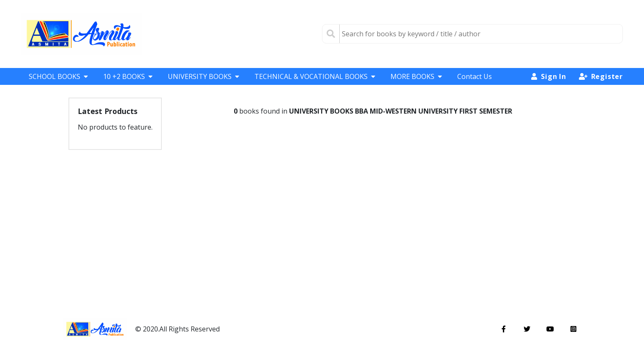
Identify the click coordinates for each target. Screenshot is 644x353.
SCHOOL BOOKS (58, 76)
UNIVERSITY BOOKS (203, 76)
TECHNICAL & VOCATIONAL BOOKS (315, 76)
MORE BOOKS (416, 76)
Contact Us (475, 76)
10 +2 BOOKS (128, 76)
